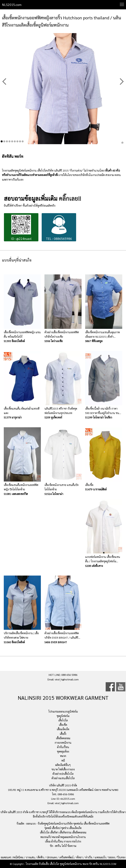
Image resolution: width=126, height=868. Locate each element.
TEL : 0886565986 (59, 228)
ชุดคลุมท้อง (63, 751)
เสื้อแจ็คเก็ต (63, 729)
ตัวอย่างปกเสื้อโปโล (63, 774)
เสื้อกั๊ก (63, 734)
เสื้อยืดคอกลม (63, 738)
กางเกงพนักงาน (63, 743)
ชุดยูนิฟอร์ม (63, 716)
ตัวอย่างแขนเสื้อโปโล (63, 778)
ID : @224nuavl (21, 228)
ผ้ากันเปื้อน (63, 747)
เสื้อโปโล (63, 720)
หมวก (63, 756)
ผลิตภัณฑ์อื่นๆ (63, 765)
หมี (63, 760)
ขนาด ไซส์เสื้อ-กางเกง (63, 769)
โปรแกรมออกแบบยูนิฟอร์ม (63, 711)
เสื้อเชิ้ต (63, 725)
